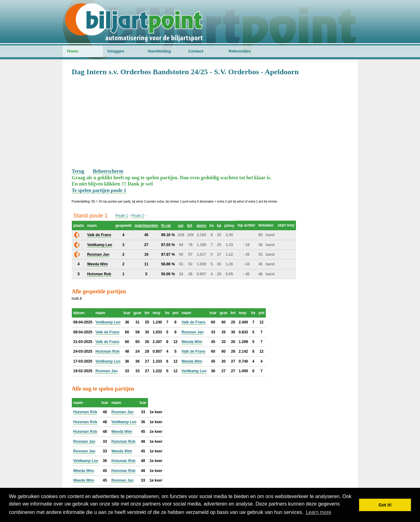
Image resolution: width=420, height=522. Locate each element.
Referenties (240, 51)
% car (166, 226)
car (181, 226)
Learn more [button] (319, 512)
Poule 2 (138, 216)
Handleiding (159, 51)
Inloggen (116, 51)
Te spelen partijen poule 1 (99, 190)
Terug (78, 171)
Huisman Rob (107, 351)
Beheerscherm (108, 171)
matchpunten (146, 226)
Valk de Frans (194, 322)
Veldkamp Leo (108, 322)
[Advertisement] (210, 121)
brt (190, 226)
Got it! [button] (385, 505)
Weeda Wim (192, 342)
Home (73, 51)
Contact (196, 51)
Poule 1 (122, 216)
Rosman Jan (193, 332)
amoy (201, 226)
